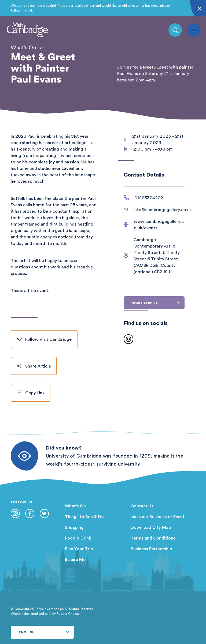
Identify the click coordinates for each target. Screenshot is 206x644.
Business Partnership (151, 549)
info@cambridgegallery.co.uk (163, 209)
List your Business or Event (158, 516)
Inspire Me (75, 559)
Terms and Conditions (153, 538)
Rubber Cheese (68, 614)
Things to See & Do (84, 516)
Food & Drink (78, 538)
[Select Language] (42, 632)
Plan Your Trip (79, 549)
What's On (75, 506)
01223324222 (149, 198)
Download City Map (151, 527)
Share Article (34, 366)
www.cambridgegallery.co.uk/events (159, 224)
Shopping (74, 527)
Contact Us (142, 506)
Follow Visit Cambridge (44, 339)
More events (158, 303)
